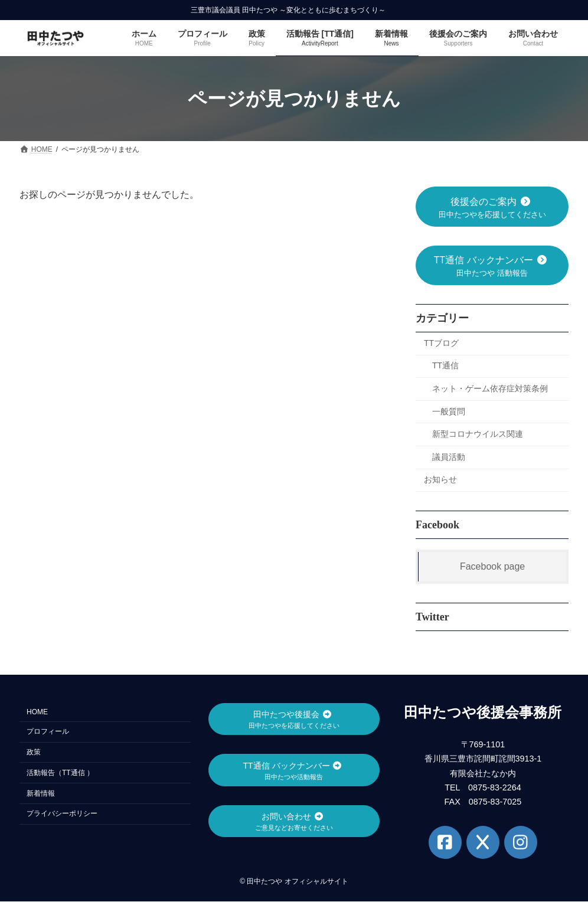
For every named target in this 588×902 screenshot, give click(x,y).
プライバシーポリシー (62, 814)
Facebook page (492, 566)
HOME (37, 713)
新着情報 (41, 793)
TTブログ (441, 343)
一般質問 (449, 411)
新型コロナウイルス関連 (478, 434)
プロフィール (48, 732)
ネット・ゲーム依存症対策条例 (490, 388)
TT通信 (445, 366)
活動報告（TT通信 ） (60, 773)
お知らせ (440, 480)
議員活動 (449, 457)
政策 (34, 752)
